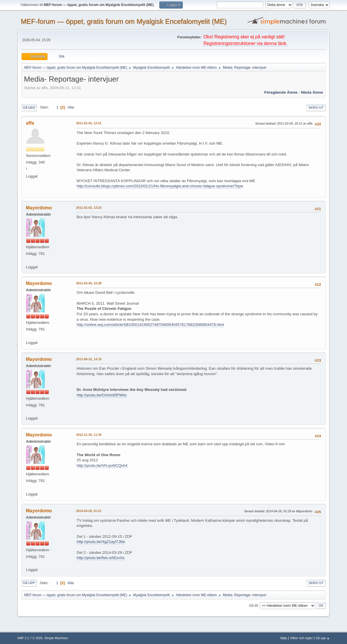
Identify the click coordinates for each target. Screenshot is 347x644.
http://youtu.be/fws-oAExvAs (101, 558)
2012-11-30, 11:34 (89, 435)
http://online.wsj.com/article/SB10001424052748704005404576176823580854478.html (150, 325)
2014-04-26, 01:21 (89, 511)
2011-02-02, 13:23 (89, 208)
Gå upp (29, 583)
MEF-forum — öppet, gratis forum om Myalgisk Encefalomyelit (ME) (124, 21)
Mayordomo (39, 208)
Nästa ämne (312, 92)
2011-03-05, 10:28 (89, 283)
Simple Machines (56, 638)
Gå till (253, 605)
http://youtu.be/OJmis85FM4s (102, 395)
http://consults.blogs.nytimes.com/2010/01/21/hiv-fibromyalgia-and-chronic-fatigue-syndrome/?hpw (160, 186)
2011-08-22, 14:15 (89, 359)
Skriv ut (316, 108)
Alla (71, 107)
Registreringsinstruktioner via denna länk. (245, 43)
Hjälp (284, 638)
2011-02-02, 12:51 (89, 123)
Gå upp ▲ (323, 638)
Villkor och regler (301, 638)
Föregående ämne (281, 92)
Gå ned (29, 108)
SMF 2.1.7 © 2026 (30, 638)
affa (30, 123)
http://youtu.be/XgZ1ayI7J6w (101, 542)
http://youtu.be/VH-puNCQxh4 (102, 465)
